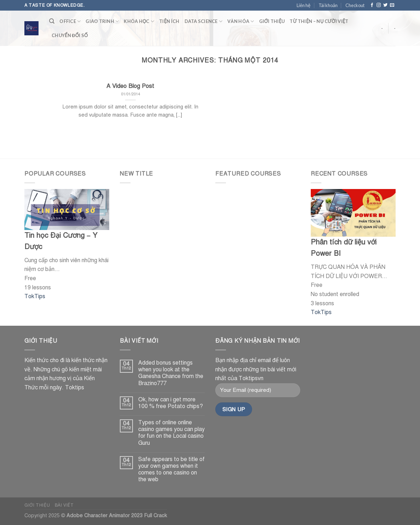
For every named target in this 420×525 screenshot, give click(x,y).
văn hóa (241, 21)
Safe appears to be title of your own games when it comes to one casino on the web (171, 470)
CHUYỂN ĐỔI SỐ (70, 35)
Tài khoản (328, 5)
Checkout (355, 5)
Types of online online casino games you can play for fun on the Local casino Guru (171, 433)
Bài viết (64, 505)
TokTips (35, 296)
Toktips (75, 388)
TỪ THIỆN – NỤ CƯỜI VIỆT (319, 21)
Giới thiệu (272, 21)
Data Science (204, 21)
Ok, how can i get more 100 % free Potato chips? (171, 403)
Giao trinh (102, 21)
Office (70, 21)
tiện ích (169, 21)
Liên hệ (304, 5)
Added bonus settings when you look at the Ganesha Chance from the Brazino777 (171, 373)
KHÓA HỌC (139, 21)
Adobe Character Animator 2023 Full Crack (117, 515)
